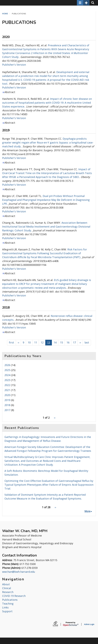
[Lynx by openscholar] (58, 624)
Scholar (70, 624)
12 (42, 343)
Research (8, 592)
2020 (7, 395)
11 (36, 343)
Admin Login (89, 624)
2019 (7, 400)
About (6, 584)
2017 (7, 410)
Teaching (8, 604)
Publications (10, 600)
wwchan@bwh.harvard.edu (19, 572)
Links (5, 607)
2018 (7, 405)
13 (49, 343)
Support (7, 611)
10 (29, 343)
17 (74, 343)
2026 (7, 365)
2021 (7, 390)
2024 (7, 375)
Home (5, 14)
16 (68, 343)
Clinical (7, 588)
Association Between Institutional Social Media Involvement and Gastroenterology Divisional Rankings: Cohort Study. (46, 227)
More (87, 511)
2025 (7, 370)
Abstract (10, 92)
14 (55, 343)
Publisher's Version (14, 65)
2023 (7, 380)
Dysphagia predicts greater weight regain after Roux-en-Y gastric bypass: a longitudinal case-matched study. (48, 142)
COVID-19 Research (14, 596)
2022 (7, 385)
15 (62, 343)
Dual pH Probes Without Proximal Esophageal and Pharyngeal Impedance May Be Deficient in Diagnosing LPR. (46, 200)
